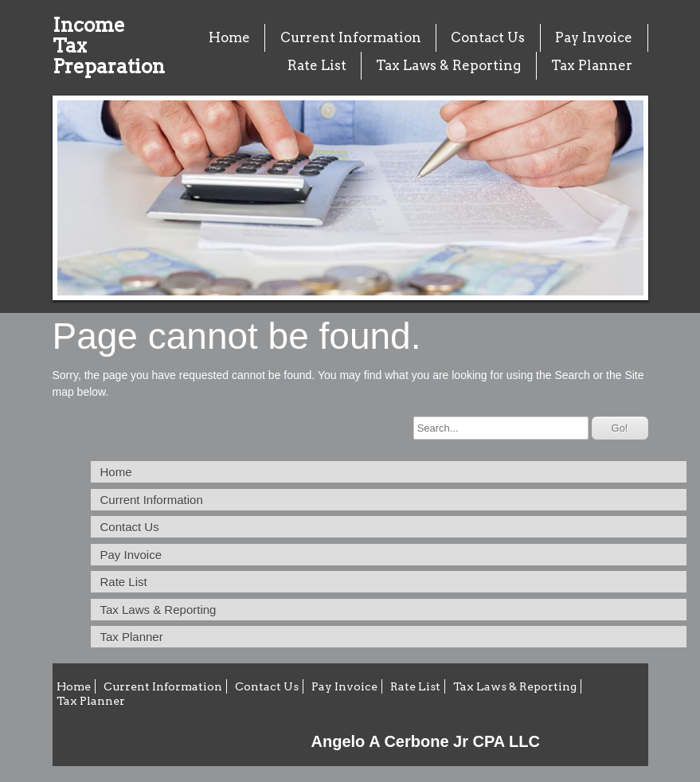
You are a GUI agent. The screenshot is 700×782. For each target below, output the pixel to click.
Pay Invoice (594, 37)
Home (229, 37)
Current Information (351, 37)
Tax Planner (592, 65)
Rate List (317, 65)
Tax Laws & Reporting (448, 65)
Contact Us (488, 37)
